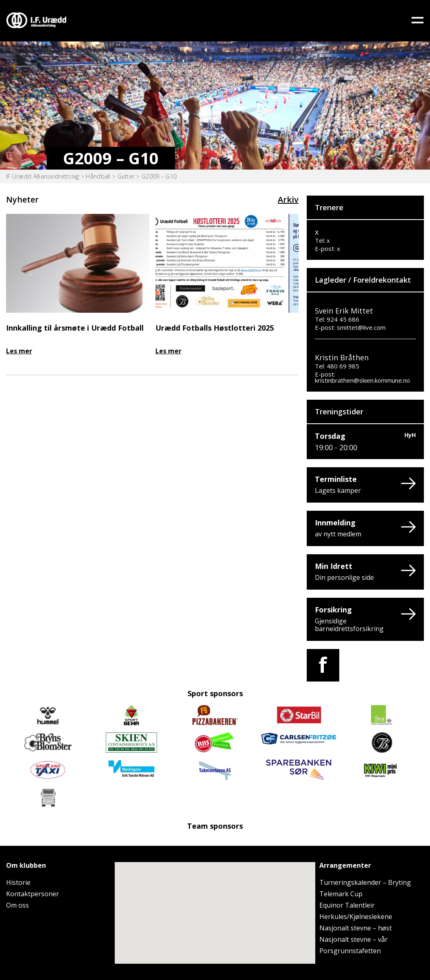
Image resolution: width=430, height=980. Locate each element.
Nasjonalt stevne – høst (356, 928)
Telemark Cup (341, 894)
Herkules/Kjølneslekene (356, 917)
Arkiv (288, 199)
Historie (18, 882)
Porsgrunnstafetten (350, 951)
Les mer (19, 351)
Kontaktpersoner (33, 894)
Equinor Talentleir (347, 905)
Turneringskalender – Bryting (365, 882)
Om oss (17, 905)
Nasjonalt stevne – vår (354, 939)
